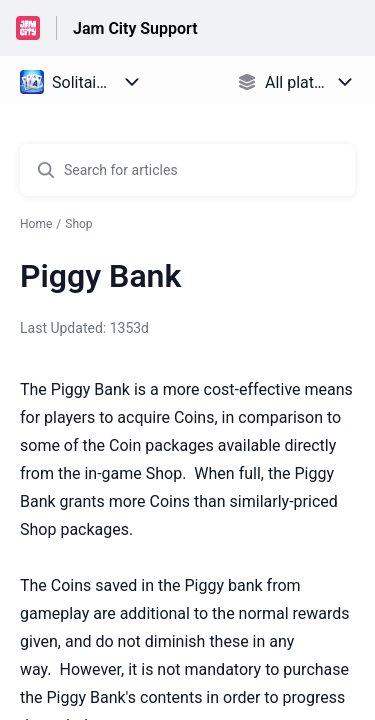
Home (36, 224)
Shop (78, 224)
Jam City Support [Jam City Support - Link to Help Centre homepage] (135, 28)
